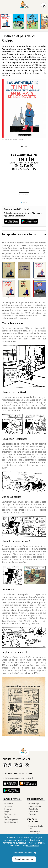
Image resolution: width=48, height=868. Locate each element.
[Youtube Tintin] (21, 765)
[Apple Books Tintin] (29, 784)
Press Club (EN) (34, 832)
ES (44, 5)
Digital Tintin (33, 809)
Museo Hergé (34, 804)
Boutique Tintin (35, 807)
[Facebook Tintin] (5, 765)
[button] (40, 172)
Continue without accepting (24, 853)
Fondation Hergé (11, 822)
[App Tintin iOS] (11, 784)
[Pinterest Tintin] (27, 765)
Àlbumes (8, 807)
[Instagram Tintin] (10, 765)
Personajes (9, 809)
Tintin (11, 820)
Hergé (7, 812)
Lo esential (9, 804)
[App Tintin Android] (12, 792)
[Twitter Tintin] (16, 765)
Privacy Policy (32, 846)
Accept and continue (24, 859)
